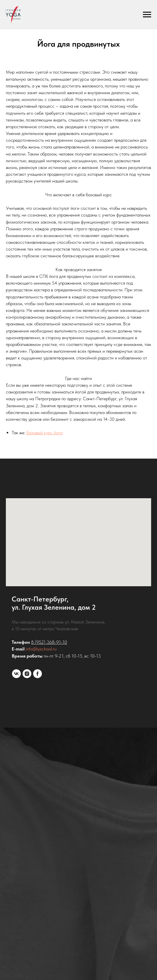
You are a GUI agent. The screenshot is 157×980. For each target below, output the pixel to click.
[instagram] (27, 674)
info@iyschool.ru (41, 649)
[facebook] (37, 674)
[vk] (16, 674)
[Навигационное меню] (147, 15)
